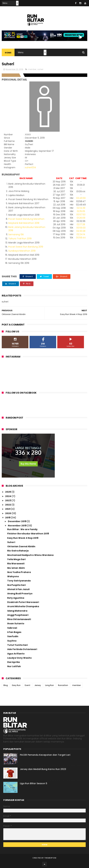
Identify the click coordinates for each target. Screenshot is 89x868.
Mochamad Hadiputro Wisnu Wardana (30, 555)
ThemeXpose (50, 858)
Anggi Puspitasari (18, 615)
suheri (40, 69)
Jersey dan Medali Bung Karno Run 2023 (43, 769)
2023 (8, 500)
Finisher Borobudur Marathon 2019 (28, 534)
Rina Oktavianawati (19, 619)
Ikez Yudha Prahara (19, 572)
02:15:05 (81, 211)
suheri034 (31, 167)
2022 (8, 505)
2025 (8, 492)
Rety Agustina (16, 598)
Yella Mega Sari (16, 559)
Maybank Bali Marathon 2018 (24, 223)
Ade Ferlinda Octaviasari (22, 649)
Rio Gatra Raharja (18, 551)
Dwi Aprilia (13, 662)
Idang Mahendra (17, 611)
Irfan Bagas (14, 632)
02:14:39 (81, 208)
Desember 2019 (17, 521)
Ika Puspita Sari (16, 585)
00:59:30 (81, 228)
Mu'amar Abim (16, 568)
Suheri (11, 542)
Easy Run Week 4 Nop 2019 (23, 538)
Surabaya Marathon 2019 (22, 251)
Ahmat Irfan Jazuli (18, 589)
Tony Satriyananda (19, 581)
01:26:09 (81, 218)
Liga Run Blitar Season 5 (34, 783)
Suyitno (12, 641)
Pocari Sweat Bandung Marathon (26, 219)
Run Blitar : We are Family (22, 529)
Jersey (38, 685)
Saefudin (13, 636)
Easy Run (16, 685)
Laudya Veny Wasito (19, 658)
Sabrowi (12, 628)
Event (28, 685)
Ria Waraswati (16, 564)
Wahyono (13, 576)
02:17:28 (81, 224)
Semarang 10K (16, 234)
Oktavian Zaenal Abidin (21, 546)
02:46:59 (81, 198)
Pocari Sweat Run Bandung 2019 (26, 247)
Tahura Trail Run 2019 (20, 239)
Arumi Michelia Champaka (23, 606)
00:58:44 (81, 238)
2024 (8, 496)
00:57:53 (81, 215)
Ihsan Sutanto (16, 623)
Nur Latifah (14, 666)
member (32, 69)
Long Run (49, 685)
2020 (8, 513)
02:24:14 (81, 234)
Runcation (63, 685)
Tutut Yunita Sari (18, 645)
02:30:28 (81, 231)
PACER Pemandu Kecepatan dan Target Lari (45, 755)
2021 (8, 509)
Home (8, 53)
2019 (8, 518)
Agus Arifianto (16, 654)
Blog (6, 685)
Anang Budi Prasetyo (20, 594)
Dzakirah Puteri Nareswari (23, 602)
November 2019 (17, 526)
